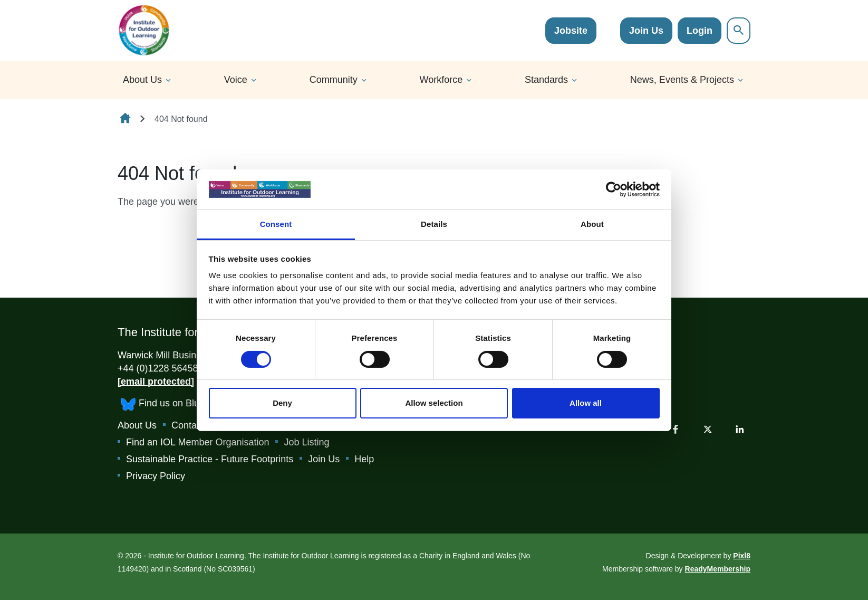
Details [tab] (434, 224)
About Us (142, 80)
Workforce (441, 80)
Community (334, 80)
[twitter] (708, 429)
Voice (236, 80)
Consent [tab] (276, 224)
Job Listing (306, 442)
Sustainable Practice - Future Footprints (210, 459)
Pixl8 (742, 556)
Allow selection (434, 403)
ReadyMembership (718, 569)
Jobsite (571, 31)
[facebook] (676, 429)
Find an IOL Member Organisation (197, 442)
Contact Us (195, 425)
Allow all (586, 403)
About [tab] (592, 224)
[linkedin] (740, 429)
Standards (546, 80)
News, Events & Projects (682, 80)
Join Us (646, 31)
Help (364, 459)
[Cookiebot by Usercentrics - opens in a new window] (614, 189)
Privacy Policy (156, 476)
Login (700, 31)
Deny (282, 403)
